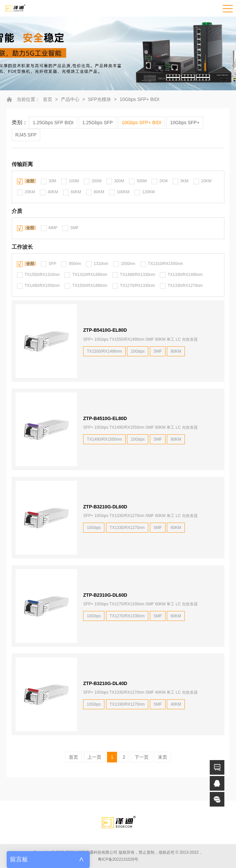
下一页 (142, 757)
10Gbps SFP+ (185, 123)
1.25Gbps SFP (98, 123)
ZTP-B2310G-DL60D (105, 595)
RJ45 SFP (26, 135)
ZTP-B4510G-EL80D (105, 418)
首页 (48, 99)
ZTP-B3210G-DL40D (105, 683)
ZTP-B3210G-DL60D (105, 507)
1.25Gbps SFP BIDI (53, 123)
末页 (163, 757)
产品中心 (70, 99)
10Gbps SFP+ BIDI (139, 99)
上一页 (94, 757)
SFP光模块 (100, 99)
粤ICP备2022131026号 (118, 859)
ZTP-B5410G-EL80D (105, 330)
